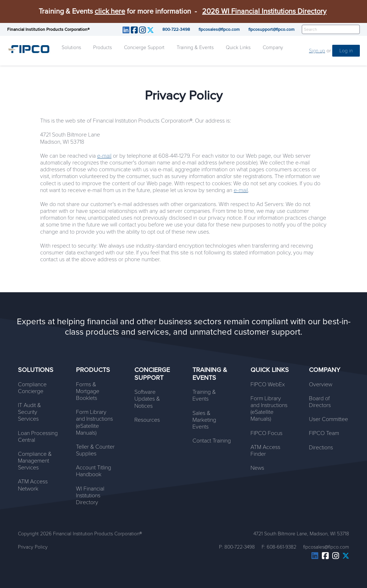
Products (103, 47)
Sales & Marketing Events (204, 420)
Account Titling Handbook (94, 471)
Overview (321, 384)
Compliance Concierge (32, 388)
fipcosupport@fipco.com (271, 29)
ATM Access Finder (265, 451)
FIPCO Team (324, 433)
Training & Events (195, 47)
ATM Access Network (33, 485)
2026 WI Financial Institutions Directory (264, 11)
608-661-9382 (282, 547)
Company (273, 47)
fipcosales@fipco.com (219, 29)
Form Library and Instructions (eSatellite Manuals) (94, 422)
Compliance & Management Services (35, 461)
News (257, 468)
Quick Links (238, 47)
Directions (321, 448)
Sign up (317, 51)
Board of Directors (320, 402)
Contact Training (212, 441)
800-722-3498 (176, 29)
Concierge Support (144, 47)
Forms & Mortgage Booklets (88, 391)
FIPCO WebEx (268, 384)
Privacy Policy (33, 547)
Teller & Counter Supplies (95, 450)
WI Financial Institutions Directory (90, 496)
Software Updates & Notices (147, 399)
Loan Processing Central (38, 437)
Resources (147, 420)
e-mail (104, 156)
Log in (346, 51)
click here (110, 11)
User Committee (328, 419)
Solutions (71, 47)
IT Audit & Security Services (29, 412)
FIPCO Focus (266, 433)
